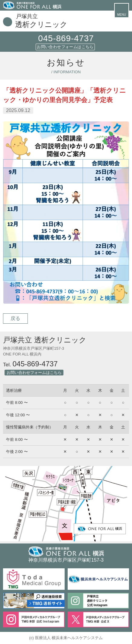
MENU (122, 15)
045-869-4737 (66, 38)
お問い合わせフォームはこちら (65, 47)
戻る (15, 318)
